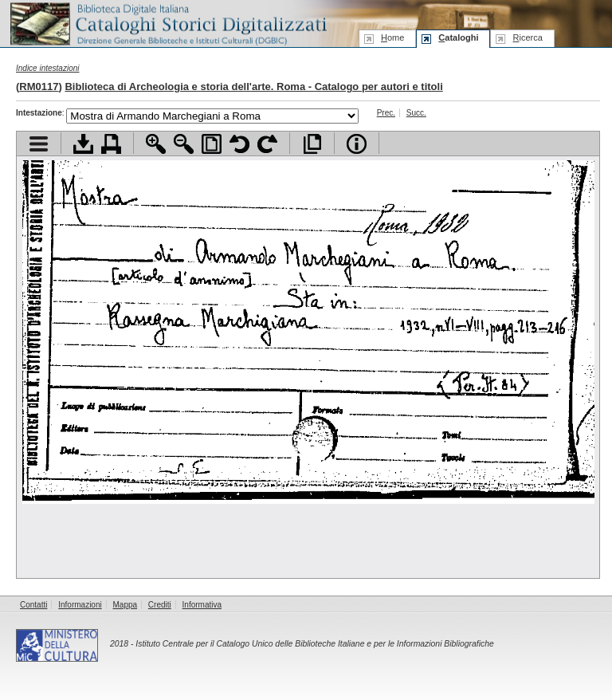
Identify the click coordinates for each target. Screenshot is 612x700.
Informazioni (80, 605)
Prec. (386, 113)
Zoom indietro (184, 144)
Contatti (33, 605)
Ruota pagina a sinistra (239, 144)
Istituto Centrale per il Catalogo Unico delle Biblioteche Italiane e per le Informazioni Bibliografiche (314, 644)
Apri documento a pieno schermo (312, 144)
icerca (527, 37)
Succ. (416, 113)
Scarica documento (83, 144)
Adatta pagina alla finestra (212, 144)
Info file (357, 144)
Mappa (126, 605)
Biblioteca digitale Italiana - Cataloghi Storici (167, 23)
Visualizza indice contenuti (39, 144)
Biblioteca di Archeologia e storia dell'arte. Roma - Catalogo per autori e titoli (253, 87)
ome (392, 37)
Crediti (160, 605)
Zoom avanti (156, 144)
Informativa (202, 605)
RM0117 (39, 87)
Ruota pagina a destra (267, 144)
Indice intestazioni (48, 68)
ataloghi (458, 37)
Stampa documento (111, 144)
